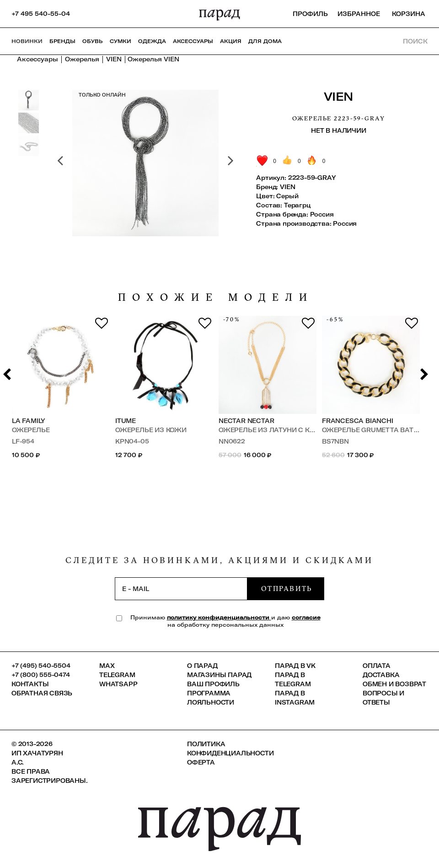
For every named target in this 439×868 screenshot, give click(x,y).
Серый (287, 196)
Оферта (201, 762)
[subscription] (181, 589)
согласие (306, 617)
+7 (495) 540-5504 (41, 666)
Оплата (377, 666)
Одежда (152, 41)
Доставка (381, 675)
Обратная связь (42, 693)
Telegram (117, 675)
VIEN (339, 96)
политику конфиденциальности (219, 617)
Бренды (62, 41)
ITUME (126, 421)
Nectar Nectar (246, 421)
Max (107, 666)
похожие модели (216, 297)
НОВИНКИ (27, 41)
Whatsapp (118, 684)
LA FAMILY (29, 421)
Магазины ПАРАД (219, 675)
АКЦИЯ (231, 41)
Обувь (93, 41)
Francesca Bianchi (358, 421)
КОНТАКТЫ (30, 684)
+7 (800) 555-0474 (41, 675)
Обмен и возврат (394, 684)
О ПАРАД (202, 666)
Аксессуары (193, 41)
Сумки (120, 41)
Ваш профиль (213, 684)
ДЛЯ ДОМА (265, 41)
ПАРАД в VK (295, 666)
